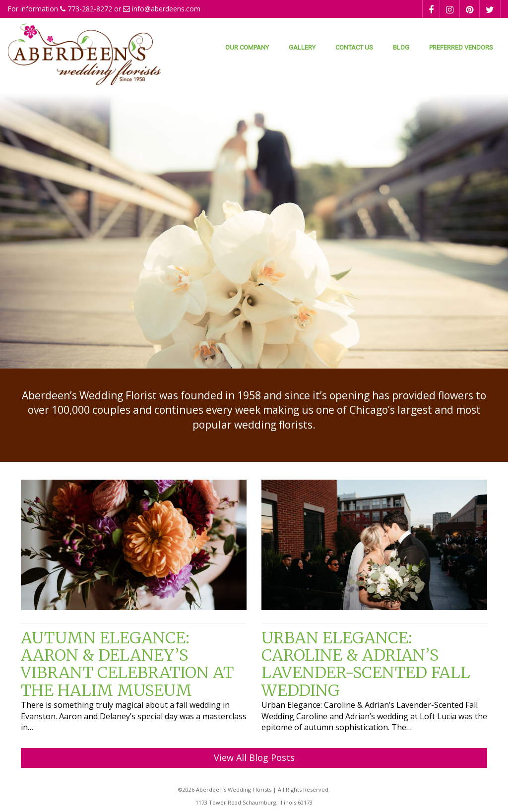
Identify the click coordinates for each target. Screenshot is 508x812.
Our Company (247, 47)
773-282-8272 (90, 9)
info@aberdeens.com (166, 9)
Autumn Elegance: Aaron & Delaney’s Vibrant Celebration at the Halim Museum (127, 664)
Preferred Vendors (461, 47)
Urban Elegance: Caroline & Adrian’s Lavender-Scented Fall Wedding (366, 664)
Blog (401, 47)
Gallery (302, 47)
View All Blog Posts (254, 757)
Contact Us (354, 47)
